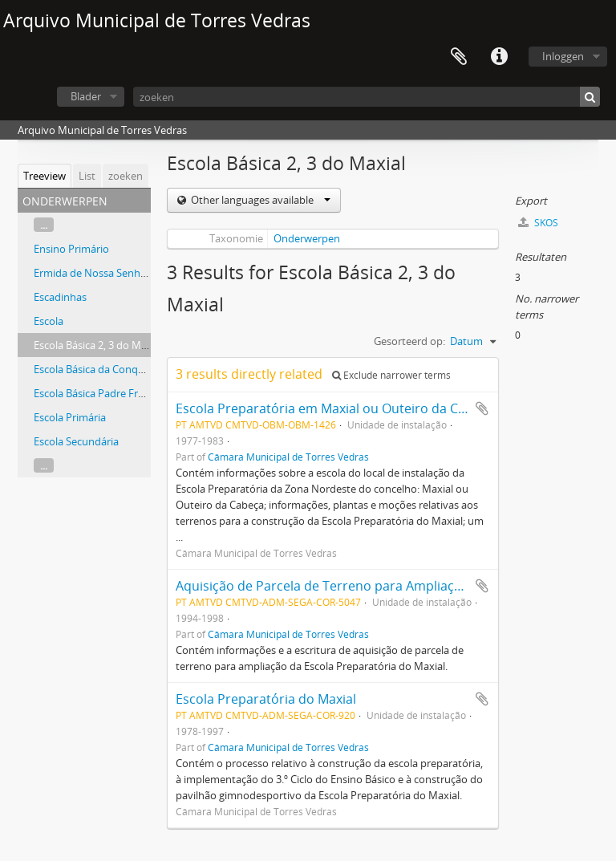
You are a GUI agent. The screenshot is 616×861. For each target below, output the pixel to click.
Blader (86, 96)
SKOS (538, 223)
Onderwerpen (307, 238)
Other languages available (259, 200)
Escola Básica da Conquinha (99, 369)
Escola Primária (70, 417)
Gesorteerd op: (409, 341)
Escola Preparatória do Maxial (266, 699)
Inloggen (563, 56)
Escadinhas (60, 297)
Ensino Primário (71, 249)
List (87, 176)
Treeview (45, 176)
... (44, 225)
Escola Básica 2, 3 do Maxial (98, 345)
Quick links (499, 57)
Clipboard (459, 57)
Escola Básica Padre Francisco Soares (121, 393)
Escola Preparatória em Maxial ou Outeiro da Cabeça (335, 408)
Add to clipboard (482, 408)
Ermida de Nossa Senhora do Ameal (119, 273)
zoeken (126, 176)
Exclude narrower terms (391, 375)
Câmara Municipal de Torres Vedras (288, 457)
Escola (49, 321)
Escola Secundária (76, 441)
